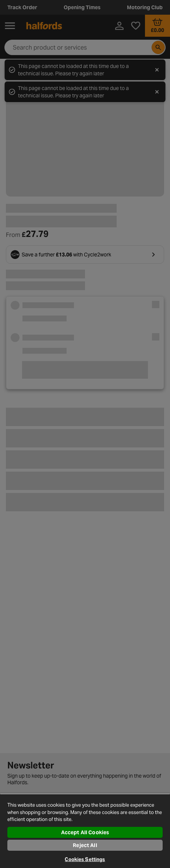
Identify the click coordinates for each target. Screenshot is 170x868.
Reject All (85, 845)
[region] (85, 831)
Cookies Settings (85, 859)
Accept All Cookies (85, 832)
